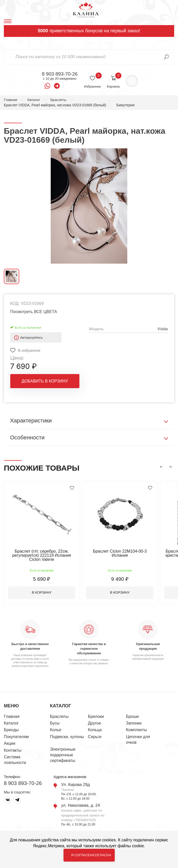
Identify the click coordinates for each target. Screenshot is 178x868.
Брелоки (96, 717)
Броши (132, 717)
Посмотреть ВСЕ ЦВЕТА (34, 312)
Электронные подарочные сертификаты (63, 756)
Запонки (134, 724)
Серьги (95, 737)
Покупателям (16, 737)
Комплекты (137, 730)
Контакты (13, 751)
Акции (10, 744)
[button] (161, 467)
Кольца (95, 730)
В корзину (42, 593)
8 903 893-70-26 (60, 74)
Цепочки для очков (138, 740)
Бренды (11, 730)
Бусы (55, 724)
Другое (94, 724)
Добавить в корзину (45, 381)
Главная (11, 100)
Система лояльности (15, 760)
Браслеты (59, 100)
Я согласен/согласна (91, 855)
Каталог (34, 100)
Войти (132, 81)
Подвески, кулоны (67, 737)
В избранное (29, 350)
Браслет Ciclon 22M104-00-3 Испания (122, 554)
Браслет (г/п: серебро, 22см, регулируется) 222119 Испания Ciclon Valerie (42, 556)
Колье (56, 730)
